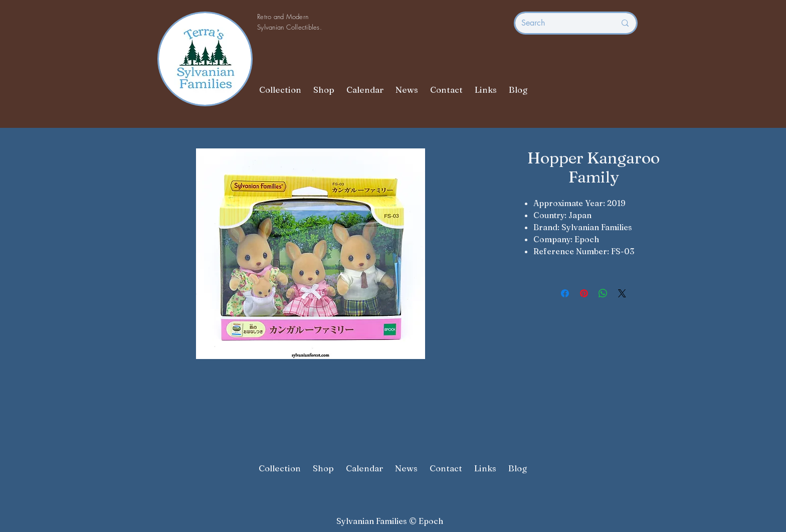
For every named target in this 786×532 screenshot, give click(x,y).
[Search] (561, 23)
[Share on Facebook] (565, 293)
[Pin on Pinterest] (584, 293)
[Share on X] (622, 293)
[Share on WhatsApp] (603, 293)
